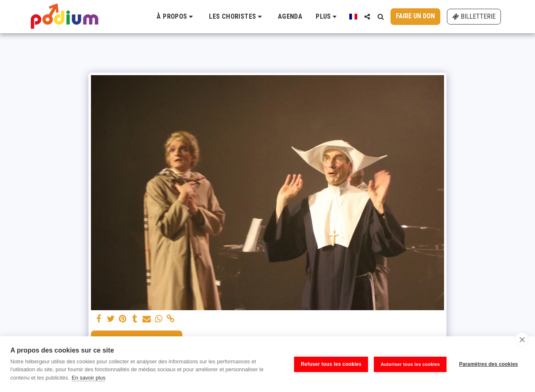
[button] (176, 17)
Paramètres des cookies (488, 364)
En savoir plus (88, 378)
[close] (522, 339)
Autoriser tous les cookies (410, 364)
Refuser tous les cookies (331, 364)
